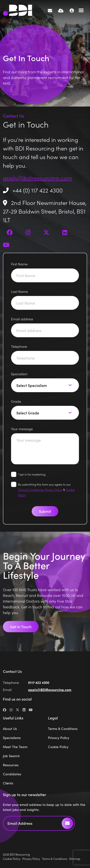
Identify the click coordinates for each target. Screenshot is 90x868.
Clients (8, 783)
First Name (19, 264)
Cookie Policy (58, 747)
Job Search (11, 756)
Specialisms (12, 738)
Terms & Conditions (31, 490)
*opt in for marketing (32, 474)
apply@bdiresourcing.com (37, 178)
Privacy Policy (54, 490)
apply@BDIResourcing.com (50, 690)
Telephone (19, 346)
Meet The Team (15, 747)
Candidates (12, 774)
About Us (10, 729)
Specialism (19, 374)
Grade (16, 401)
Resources (11, 765)
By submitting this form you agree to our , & (46, 490)
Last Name (19, 291)
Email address (22, 319)
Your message (22, 429)
